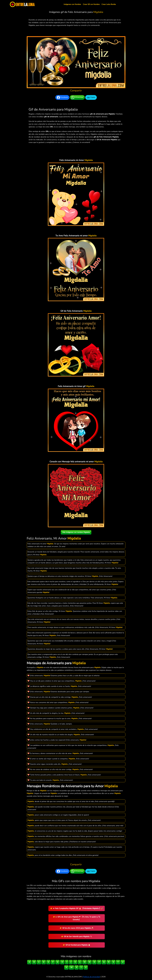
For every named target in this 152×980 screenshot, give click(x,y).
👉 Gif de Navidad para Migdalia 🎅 (77, 945)
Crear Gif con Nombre (91, 4)
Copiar (91, 97)
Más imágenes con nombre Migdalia (76, 532)
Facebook (62, 97)
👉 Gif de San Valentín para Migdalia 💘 (77, 936)
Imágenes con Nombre (72, 4)
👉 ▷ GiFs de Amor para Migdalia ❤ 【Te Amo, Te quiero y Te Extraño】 (77, 918)
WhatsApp (77, 97)
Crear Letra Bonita (109, 4)
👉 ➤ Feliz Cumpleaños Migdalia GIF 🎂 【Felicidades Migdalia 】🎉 (77, 908)
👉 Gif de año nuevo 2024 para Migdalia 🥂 (77, 928)
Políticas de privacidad (91, 977)
